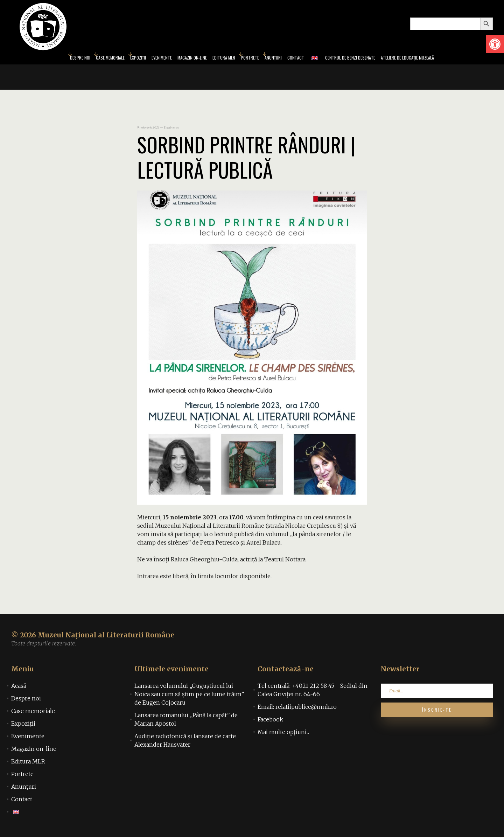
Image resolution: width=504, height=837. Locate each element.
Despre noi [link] (45, 59)
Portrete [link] (252, 59)
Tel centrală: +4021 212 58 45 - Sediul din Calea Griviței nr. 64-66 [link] (313, 692)
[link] (495, 44)
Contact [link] (306, 59)
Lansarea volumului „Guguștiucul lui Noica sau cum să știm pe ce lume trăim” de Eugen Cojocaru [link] (189, 696)
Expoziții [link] (115, 59)
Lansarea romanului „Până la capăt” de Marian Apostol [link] (186, 721)
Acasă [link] (19, 688)
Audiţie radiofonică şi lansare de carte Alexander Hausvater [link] (185, 742)
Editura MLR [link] (221, 59)
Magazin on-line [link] (181, 59)
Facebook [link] (270, 721)
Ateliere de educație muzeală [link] (438, 59)
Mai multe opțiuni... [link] (283, 734)
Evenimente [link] (144, 59)
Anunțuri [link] (280, 59)
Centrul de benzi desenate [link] (368, 59)
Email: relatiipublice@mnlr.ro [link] (297, 709)
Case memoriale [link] (81, 59)
